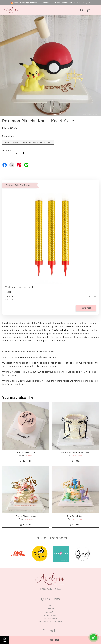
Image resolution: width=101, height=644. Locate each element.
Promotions (8, 136)
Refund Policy (50, 615)
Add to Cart (86, 308)
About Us (51, 612)
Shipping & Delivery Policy (51, 622)
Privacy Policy (50, 619)
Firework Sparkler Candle (20, 288)
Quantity (6, 151)
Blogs (51, 605)
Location (51, 609)
